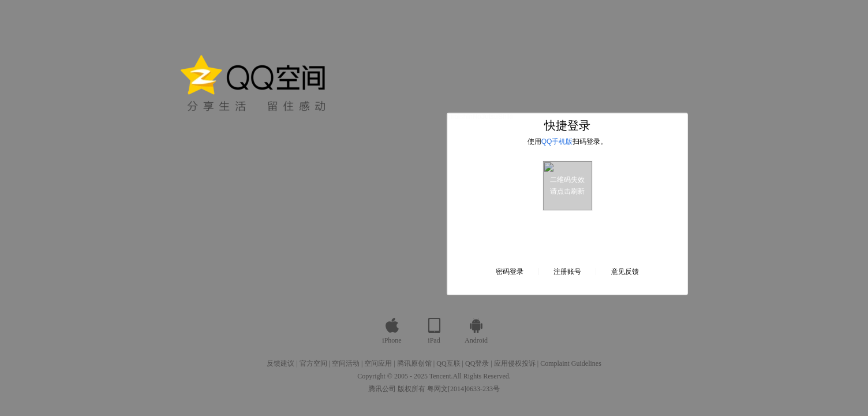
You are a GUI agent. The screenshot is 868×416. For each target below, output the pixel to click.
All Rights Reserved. (482, 376)
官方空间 (313, 363)
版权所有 (411, 389)
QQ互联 (448, 363)
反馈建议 (280, 363)
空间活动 (346, 363)
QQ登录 (477, 363)
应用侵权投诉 (515, 363)
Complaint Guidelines (571, 363)
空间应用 (378, 363)
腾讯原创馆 (414, 363)
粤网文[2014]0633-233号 (463, 389)
